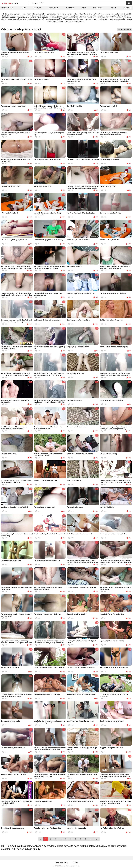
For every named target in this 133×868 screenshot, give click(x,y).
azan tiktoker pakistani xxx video (34, 14)
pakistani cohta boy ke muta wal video (80, 14)
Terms (75, 862)
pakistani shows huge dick (11, 14)
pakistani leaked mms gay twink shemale (15, 18)
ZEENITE (113, 8)
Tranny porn (98, 8)
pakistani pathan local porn (75, 22)
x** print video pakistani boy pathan (107, 14)
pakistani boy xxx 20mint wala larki (92, 16)
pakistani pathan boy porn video (54, 20)
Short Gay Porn (7, 8)
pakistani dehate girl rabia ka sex (68, 16)
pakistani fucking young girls (58, 18)
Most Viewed (53, 8)
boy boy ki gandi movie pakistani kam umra (41, 16)
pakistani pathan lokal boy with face (118, 16)
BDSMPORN (128, 8)
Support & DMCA (61, 862)
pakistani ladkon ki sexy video (17, 20)
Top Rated (37, 8)
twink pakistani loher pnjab (118, 20)
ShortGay (10, 3)
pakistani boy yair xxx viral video (74, 20)
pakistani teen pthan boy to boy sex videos (81, 18)
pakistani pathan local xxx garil (105, 18)
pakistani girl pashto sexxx (56, 14)
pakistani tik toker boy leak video (96, 20)
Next (96, 839)
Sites (84, 8)
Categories (70, 8)
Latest (23, 8)
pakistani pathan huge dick (39, 18)
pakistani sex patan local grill (36, 20)
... (91, 839)
